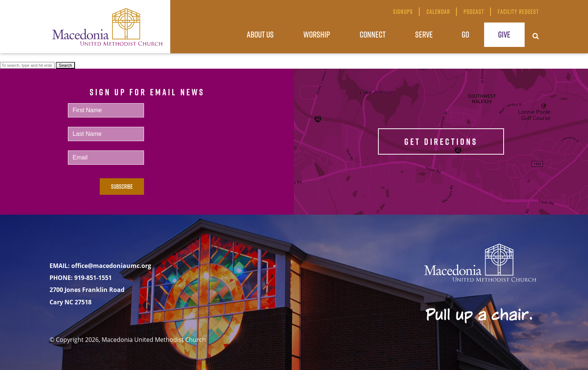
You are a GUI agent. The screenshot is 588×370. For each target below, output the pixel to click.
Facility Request (518, 12)
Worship (317, 34)
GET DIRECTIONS (441, 141)
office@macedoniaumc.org (111, 266)
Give (504, 34)
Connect (373, 34)
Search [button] (65, 65)
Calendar (438, 12)
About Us (260, 34)
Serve (424, 34)
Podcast (474, 12)
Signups (403, 12)
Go (465, 34)
